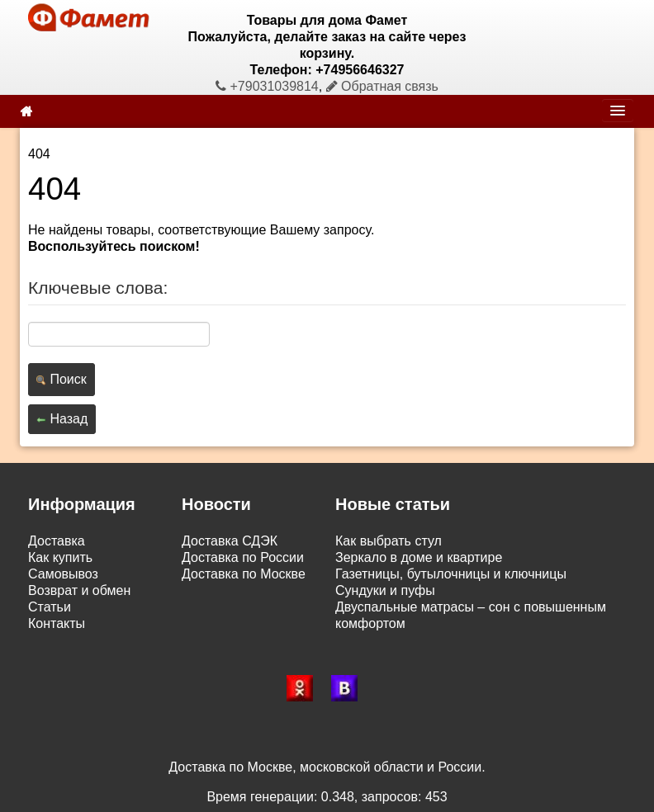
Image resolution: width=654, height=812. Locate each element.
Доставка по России (243, 557)
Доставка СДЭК (230, 541)
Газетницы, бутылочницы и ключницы (451, 574)
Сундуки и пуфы (385, 590)
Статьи (50, 607)
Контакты (57, 623)
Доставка (57, 541)
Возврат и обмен (79, 590)
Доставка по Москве (244, 574)
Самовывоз (63, 574)
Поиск (62, 379)
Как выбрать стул (389, 541)
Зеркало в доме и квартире (419, 557)
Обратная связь (382, 86)
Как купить (60, 557)
